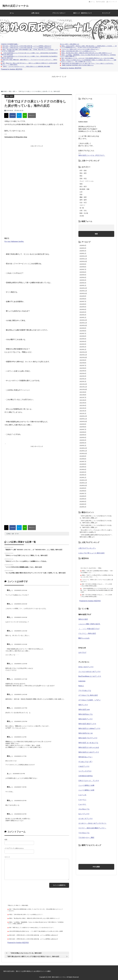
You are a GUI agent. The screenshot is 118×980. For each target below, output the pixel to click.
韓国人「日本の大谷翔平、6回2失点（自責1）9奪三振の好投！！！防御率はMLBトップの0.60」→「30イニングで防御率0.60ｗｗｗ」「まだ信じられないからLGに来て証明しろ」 (88, 47)
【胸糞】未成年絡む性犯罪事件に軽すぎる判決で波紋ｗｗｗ (78, 65)
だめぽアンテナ (84, 766)
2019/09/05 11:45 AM (21, 694)
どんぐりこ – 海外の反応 (87, 633)
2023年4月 (83, 341)
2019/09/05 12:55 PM (21, 721)
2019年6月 (83, 464)
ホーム (92, 2)
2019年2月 (83, 475)
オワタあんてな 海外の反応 (88, 695)
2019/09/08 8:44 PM (20, 814)
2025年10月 (83, 261)
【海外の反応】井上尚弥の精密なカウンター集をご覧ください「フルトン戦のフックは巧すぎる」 (88, 63)
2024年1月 (83, 317)
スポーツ (82, 205)
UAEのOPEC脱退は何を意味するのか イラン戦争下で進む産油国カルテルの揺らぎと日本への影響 (36, 931)
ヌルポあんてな (84, 809)
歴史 (81, 176)
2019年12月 (83, 448)
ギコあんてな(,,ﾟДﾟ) (85, 762)
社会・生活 (83, 202)
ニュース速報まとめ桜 (86, 790)
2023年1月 (83, 349)
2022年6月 (83, 368)
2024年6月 (83, 304)
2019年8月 (83, 459)
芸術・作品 (83, 178)
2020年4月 (83, 437)
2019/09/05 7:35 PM (20, 787)
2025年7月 (83, 269)
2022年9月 (83, 360)
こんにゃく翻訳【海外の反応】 (90, 624)
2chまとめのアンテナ (86, 667)
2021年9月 (83, 392)
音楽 (81, 194)
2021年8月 (83, 395)
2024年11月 (83, 291)
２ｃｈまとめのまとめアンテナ (90, 672)
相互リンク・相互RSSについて (83, 13)
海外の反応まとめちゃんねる (89, 747)
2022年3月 (83, 376)
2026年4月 (83, 245)
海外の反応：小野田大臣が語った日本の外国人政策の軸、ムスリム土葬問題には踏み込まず (27, 46)
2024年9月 (83, 296)
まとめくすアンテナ (86, 819)
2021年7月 (83, 397)
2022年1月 (83, 381)
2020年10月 (83, 421)
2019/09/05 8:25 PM (20, 801)
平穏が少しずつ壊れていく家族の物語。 (18, 905)
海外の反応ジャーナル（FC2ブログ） (92, 155)
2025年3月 (83, 280)
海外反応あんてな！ (86, 757)
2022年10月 (83, 357)
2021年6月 (83, 400)
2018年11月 (83, 483)
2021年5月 (83, 403)
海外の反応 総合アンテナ (87, 724)
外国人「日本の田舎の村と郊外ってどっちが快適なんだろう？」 (79, 51)
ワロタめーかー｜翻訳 (86, 838)
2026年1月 (83, 253)
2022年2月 (83, 379)
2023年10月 (83, 325)
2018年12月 (83, 480)
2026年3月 (83, 248)
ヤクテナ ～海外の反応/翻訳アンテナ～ (92, 828)
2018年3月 (83, 504)
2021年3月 (83, 408)
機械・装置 (83, 197)
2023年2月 (83, 347)
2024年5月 (83, 307)
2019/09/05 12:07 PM (21, 708)
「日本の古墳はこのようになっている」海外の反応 (26, 953)
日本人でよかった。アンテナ (89, 781)
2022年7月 (83, 365)
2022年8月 (83, 363)
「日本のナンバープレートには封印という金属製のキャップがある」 (26, 561)
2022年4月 (83, 373)
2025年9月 (83, 264)
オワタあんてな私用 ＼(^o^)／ (90, 700)
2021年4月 (83, 405)
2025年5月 (83, 275)
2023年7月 (83, 333)
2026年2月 (83, 251)
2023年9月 (83, 328)
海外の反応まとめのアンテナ (89, 752)
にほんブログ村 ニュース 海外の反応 (92, 553)
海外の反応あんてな (86, 714)
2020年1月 (83, 445)
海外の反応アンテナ (86, 719)
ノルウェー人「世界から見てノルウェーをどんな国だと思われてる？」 (80, 49)
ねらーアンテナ (84, 814)
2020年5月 (83, 435)
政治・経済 (83, 186)
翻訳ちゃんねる (84, 638)
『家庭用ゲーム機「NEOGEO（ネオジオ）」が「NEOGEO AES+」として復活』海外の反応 (33, 550)
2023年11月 (83, 323)
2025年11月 (83, 259)
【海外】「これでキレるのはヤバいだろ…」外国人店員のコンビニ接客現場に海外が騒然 (26, 66)
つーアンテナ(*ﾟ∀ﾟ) (85, 771)
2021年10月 (83, 389)
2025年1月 (83, 285)
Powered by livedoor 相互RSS (12, 69)
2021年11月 (83, 387)
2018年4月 (83, 502)
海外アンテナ (83, 705)
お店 (81, 192)
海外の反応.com (84, 709)
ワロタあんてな (84, 833)
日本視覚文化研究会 (86, 776)
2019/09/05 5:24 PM (19, 774)
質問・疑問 (83, 200)
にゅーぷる (82, 795)
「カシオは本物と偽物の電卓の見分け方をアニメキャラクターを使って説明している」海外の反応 (35, 573)
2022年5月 (83, 371)
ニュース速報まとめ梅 (86, 785)
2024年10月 (83, 293)
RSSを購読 (101, 2)
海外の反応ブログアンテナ (88, 738)
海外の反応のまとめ (86, 733)
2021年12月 (83, 384)
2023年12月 (83, 320)
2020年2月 (83, 443)
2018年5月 (83, 499)
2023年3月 (83, 344)
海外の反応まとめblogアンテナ (89, 728)
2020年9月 (83, 424)
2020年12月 (83, 416)
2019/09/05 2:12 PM (20, 737)
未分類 (82, 216)
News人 (81, 686)
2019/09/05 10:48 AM (21, 617)
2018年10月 (83, 486)
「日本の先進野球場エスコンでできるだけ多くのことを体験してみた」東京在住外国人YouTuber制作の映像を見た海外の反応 (97, 590)
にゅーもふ (82, 800)
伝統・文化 (83, 211)
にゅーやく (82, 804)
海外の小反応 (83, 619)
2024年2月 (83, 315)
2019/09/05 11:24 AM (21, 644)
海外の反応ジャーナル (16, 6)
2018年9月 (83, 488)
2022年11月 (83, 355)
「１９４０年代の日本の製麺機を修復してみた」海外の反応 (23, 567)
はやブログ (82, 652)
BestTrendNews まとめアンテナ (90, 676)
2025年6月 (83, 272)
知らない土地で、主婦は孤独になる (70, 44)
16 (17, 534)
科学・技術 (83, 170)
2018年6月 (83, 496)
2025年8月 (83, 267)
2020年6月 (83, 432)
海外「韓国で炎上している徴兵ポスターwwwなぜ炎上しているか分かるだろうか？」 (32, 928)
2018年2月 (83, 507)
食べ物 (82, 208)
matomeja (82, 681)
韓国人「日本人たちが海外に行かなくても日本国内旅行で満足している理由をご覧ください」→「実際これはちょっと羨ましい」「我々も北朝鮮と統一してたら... (88, 61)
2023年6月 (83, 336)
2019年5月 (83, 467)
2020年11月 (83, 419)
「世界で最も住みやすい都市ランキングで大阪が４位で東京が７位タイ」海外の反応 (33, 956)
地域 (81, 184)
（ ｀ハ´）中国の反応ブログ (89, 629)
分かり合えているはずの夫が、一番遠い (91, 568)
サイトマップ (112, 2)
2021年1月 (83, 413)
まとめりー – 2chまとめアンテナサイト (92, 823)
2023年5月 (83, 339)
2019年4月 (83, 470)
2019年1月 (83, 478)
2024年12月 (83, 288)
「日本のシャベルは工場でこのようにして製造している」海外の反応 (26, 555)
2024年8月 (83, 299)
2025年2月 (83, 283)
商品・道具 (11, 534)
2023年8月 (83, 331)
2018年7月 (83, 494)
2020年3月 (83, 440)
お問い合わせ (35, 13)
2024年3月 (83, 312)
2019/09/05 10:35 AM (21, 590)
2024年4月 (83, 309)
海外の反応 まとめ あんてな (88, 743)
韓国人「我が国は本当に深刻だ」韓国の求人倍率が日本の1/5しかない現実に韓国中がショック (87, 53)
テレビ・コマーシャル (87, 181)
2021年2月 (83, 411)
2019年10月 (83, 454)
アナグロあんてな (85, 691)
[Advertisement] (59, 82)
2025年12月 (83, 256)
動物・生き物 (84, 213)
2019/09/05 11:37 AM (21, 679)
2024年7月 (83, 301)
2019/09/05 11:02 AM (21, 631)
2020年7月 (83, 429)
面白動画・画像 (84, 189)
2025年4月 (83, 277)
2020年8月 (83, 427)
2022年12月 (83, 352)
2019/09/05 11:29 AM (21, 664)
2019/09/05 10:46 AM (21, 604)
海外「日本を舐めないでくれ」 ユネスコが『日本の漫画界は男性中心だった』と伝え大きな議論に (88, 58)
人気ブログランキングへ (87, 548)
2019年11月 (83, 451)
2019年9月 (83, 456)
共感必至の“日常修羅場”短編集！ (10, 44)
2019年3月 (83, 472)
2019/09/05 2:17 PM (20, 756)
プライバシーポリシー (59, 13)
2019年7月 (83, 462)
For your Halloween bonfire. (14, 241)
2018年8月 (83, 491)
